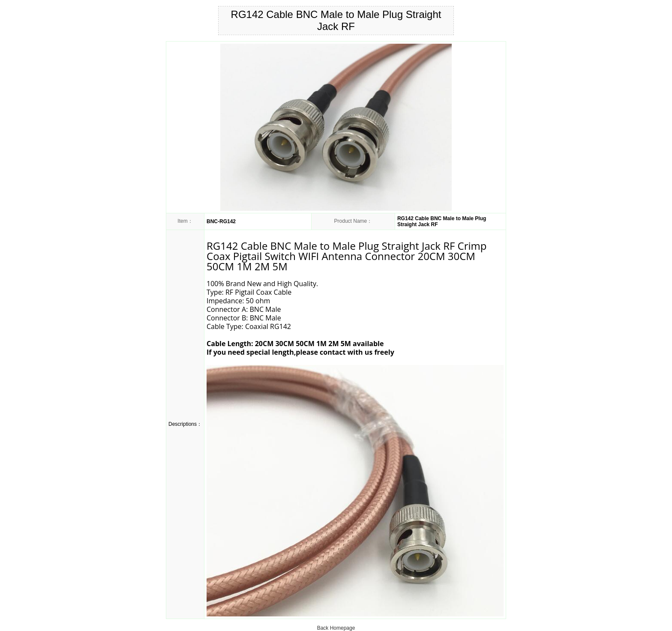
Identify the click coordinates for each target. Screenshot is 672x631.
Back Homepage (336, 628)
